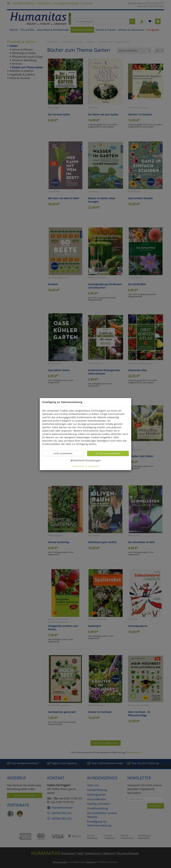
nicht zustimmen (65, 453)
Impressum (93, 466)
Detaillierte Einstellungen (85, 460)
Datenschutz (78, 466)
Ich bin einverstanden (108, 453)
